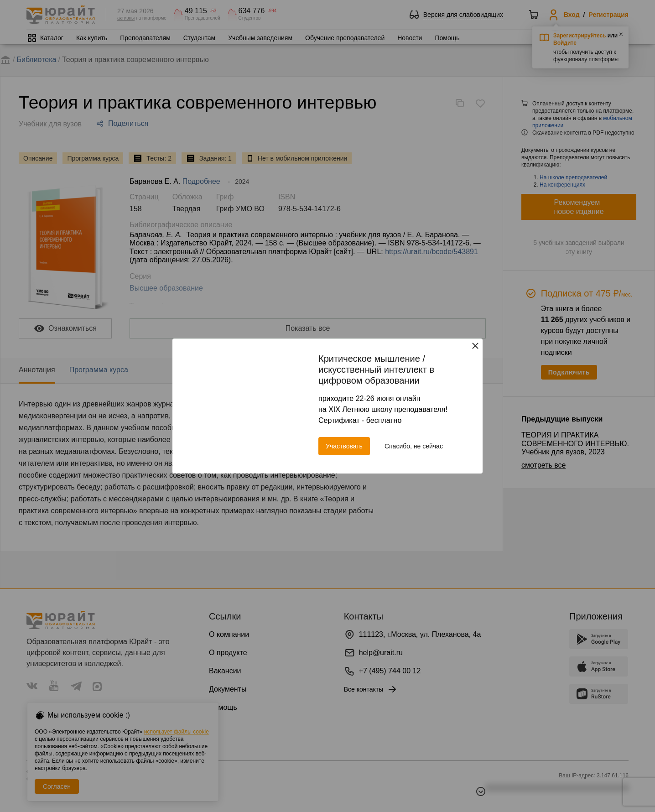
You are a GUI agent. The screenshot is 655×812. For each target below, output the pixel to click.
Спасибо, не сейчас (414, 446)
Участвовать (344, 446)
